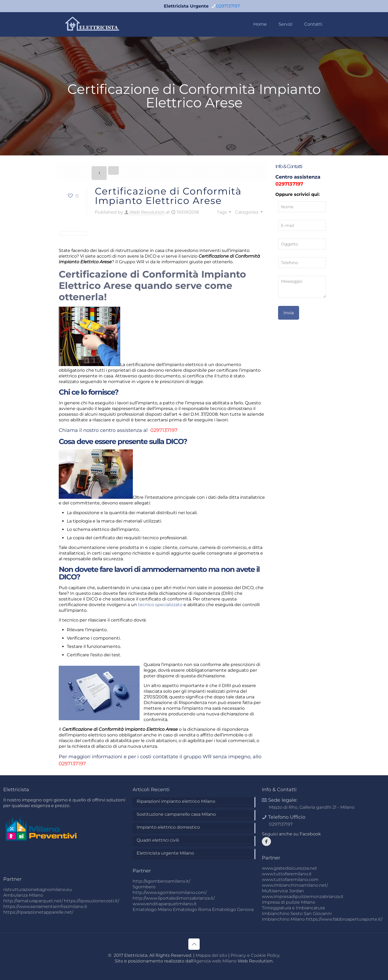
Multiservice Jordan (283, 891)
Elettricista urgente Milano (165, 853)
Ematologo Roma (192, 909)
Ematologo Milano (152, 909)
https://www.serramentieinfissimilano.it (45, 906)
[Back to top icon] (194, 944)
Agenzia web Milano (215, 961)
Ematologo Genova (233, 909)
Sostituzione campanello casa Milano (176, 814)
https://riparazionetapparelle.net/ (38, 912)
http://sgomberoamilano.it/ (161, 881)
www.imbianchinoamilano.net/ (295, 885)
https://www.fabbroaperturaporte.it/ (344, 919)
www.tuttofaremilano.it (287, 874)
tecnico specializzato (160, 605)
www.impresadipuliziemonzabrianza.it (303, 897)
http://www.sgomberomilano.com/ (170, 892)
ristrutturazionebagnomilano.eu (38, 889)
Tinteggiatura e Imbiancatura (293, 908)
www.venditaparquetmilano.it (165, 904)
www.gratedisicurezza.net (290, 868)
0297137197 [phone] (228, 6)
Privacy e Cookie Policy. (255, 955)
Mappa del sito (211, 955)
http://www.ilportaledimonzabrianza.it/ (174, 898)
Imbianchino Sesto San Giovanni (297, 914)
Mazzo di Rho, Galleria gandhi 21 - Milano (312, 807)
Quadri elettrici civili (158, 840)
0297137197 (163, 430)
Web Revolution (147, 212)
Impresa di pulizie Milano (289, 902)
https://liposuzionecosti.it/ (91, 901)
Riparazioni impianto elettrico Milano (176, 801)
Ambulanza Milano (23, 895)
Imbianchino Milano (283, 919)
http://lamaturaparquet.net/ (33, 901)
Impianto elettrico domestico (168, 827)
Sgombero (144, 887)
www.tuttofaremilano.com (290, 880)
